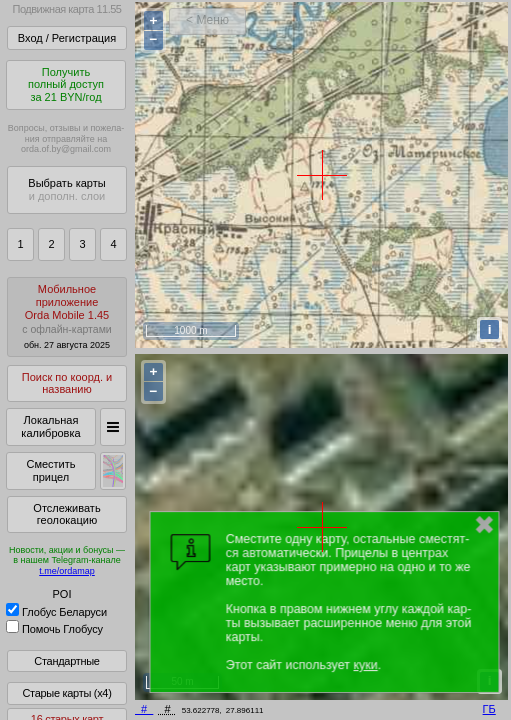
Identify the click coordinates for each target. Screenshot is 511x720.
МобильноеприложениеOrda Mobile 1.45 (67, 316)
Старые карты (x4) (66, 693)
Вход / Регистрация (67, 38)
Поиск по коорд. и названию (67, 383)
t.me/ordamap (67, 571)
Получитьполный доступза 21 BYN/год (66, 84)
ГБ (489, 709)
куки (365, 665)
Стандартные (66, 661)
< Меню (207, 20)
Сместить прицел (50, 470)
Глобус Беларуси (56, 612)
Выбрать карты (66, 189)
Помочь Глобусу (54, 629)
